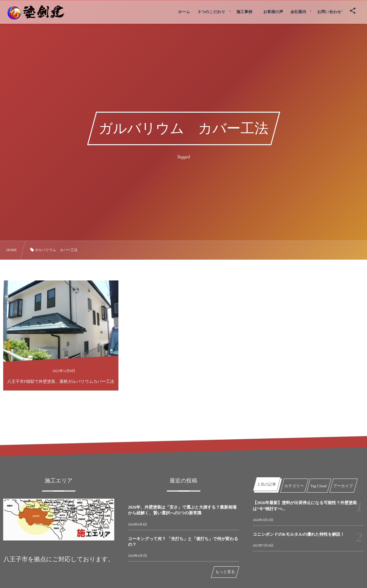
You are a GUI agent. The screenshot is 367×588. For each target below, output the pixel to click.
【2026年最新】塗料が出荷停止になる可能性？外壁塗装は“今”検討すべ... (305, 506)
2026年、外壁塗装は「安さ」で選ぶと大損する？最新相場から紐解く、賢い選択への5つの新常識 (182, 510)
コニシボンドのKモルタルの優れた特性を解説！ (299, 534)
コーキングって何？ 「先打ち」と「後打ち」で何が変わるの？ (183, 542)
